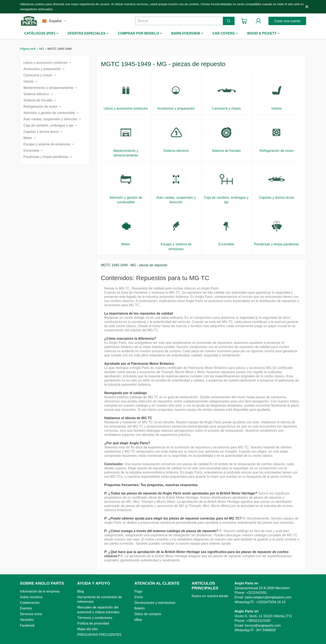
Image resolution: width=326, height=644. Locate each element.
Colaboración (30, 603)
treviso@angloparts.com (263, 625)
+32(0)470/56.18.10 (271, 602)
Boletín (140, 608)
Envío (139, 597)
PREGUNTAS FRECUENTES (99, 635)
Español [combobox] (55, 21)
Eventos (26, 608)
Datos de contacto (148, 614)
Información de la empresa (40, 591)
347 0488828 (266, 630)
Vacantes (27, 620)
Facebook (27, 625)
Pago (138, 591)
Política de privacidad (93, 623)
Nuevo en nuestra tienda (210, 596)
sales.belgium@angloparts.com (268, 597)
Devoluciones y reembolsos (155, 603)
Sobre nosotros (31, 597)
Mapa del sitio (88, 629)
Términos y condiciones (95, 618)
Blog (81, 591)
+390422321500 (258, 621)
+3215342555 (256, 593)
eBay (138, 620)
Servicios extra (31, 614)
